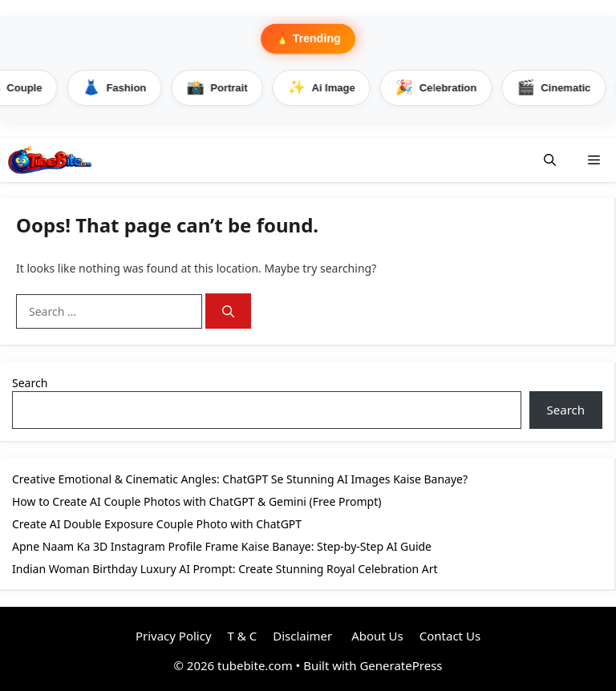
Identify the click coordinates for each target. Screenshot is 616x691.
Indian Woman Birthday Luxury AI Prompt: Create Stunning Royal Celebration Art (225, 569)
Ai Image (325, 88)
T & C (243, 636)
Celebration (440, 88)
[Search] (228, 311)
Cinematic (557, 88)
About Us (376, 636)
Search (30, 383)
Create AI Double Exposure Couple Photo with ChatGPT (157, 524)
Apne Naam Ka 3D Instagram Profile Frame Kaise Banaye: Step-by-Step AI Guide (222, 546)
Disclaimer (302, 636)
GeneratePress (401, 665)
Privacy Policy (174, 636)
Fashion (117, 88)
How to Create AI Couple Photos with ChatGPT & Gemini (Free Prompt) (197, 501)
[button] (550, 160)
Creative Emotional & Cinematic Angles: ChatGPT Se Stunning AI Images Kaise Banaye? (240, 479)
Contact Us (450, 636)
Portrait (220, 88)
